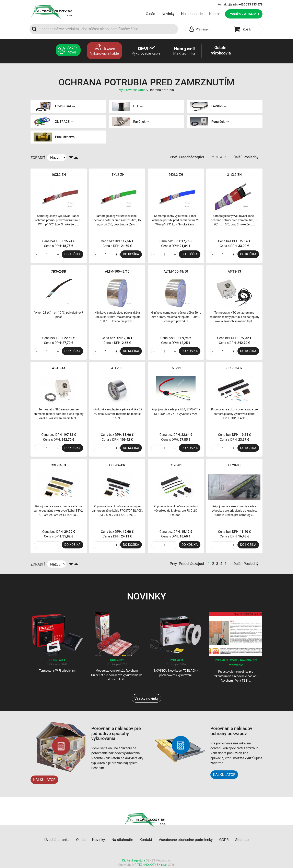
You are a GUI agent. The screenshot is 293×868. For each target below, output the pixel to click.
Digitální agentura (134, 861)
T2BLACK (176, 661)
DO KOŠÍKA (72, 254)
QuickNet (117, 661)
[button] (209, 29)
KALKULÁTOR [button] (224, 775)
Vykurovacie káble (133, 90)
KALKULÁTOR (44, 780)
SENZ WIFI (57, 661)
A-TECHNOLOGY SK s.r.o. (151, 866)
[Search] (108, 29)
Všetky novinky (146, 699)
